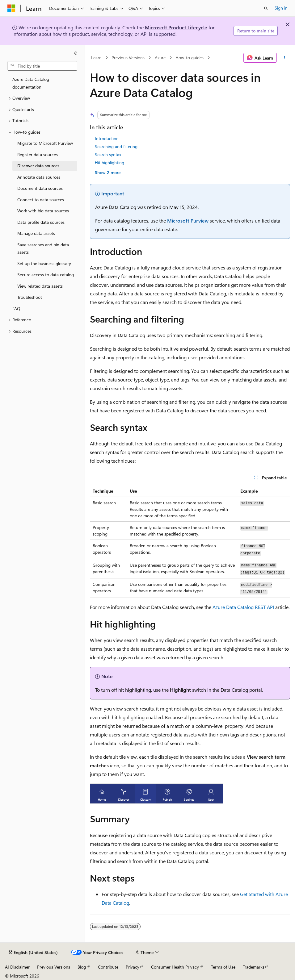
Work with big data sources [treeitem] (43, 211)
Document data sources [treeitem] (40, 188)
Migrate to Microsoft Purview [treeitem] (45, 143)
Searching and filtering (116, 146)
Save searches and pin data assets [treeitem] (43, 248)
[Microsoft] (11, 8)
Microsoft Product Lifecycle (176, 27)
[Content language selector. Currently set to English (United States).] (33, 953)
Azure (160, 58)
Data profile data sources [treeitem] (41, 222)
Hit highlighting (110, 163)
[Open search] (266, 8)
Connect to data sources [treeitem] (41, 200)
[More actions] (285, 58)
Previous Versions (128, 58)
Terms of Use (223, 967)
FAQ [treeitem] (16, 309)
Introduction (107, 138)
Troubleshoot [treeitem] (30, 297)
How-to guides (190, 58)
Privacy (133, 967)
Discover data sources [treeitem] (38, 166)
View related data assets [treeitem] (40, 286)
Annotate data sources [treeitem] (39, 177)
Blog (82, 967)
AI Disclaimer (17, 967)
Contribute (108, 967)
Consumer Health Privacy (175, 967)
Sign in (281, 8)
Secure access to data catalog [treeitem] (46, 275)
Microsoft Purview (188, 221)
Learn (96, 58)
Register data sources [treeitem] (38, 154)
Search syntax (108, 154)
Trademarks (254, 967)
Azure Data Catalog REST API (243, 607)
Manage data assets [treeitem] (36, 233)
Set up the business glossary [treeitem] (44, 263)
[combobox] (42, 66)
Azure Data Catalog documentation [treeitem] (31, 83)
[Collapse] (76, 53)
